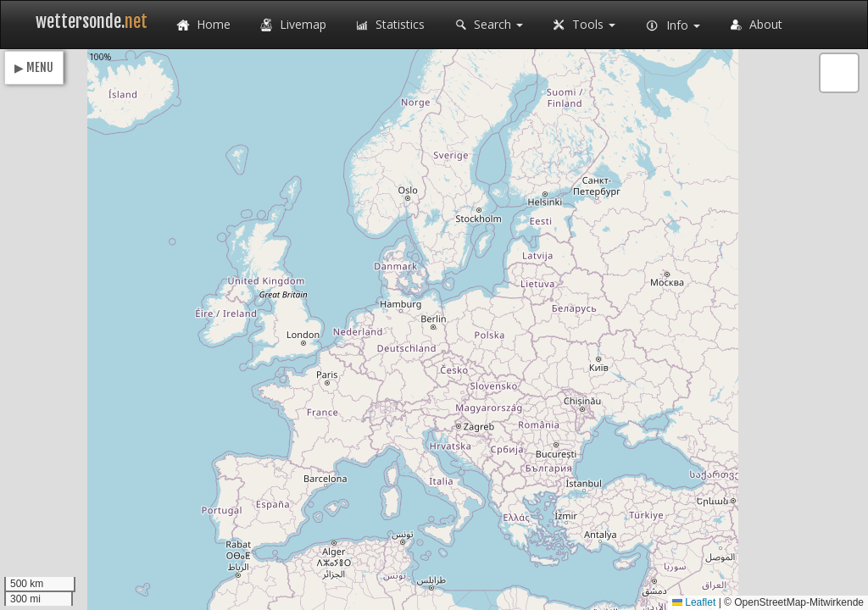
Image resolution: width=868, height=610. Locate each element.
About (754, 25)
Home (202, 25)
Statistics (388, 25)
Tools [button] (582, 25)
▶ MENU (34, 67)
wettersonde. (92, 22)
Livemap (291, 25)
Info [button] (670, 26)
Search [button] (487, 25)
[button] (839, 73)
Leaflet (694, 602)
